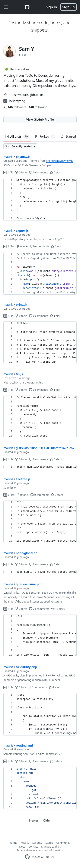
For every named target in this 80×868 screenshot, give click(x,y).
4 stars (55, 687)
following (38, 107)
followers (15, 107)
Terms (13, 843)
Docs (22, 847)
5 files (9, 495)
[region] (40, 199)
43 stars (58, 609)
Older (47, 820)
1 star (56, 246)
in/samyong (17, 101)
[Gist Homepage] (27, 7)
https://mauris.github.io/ (26, 95)
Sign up (68, 7)
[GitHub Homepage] (27, 857)
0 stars (56, 172)
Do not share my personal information (40, 850)
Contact (33, 847)
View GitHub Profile (40, 119)
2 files (9, 246)
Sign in (51, 7)
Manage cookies (51, 847)
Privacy (25, 843)
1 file (8, 172)
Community (63, 843)
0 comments (39, 172)
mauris (8, 157)
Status (49, 843)
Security (37, 843)
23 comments (39, 609)
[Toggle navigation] (6, 7)
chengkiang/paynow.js (60, 161)
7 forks (21, 609)
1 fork (20, 687)
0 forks (21, 172)
